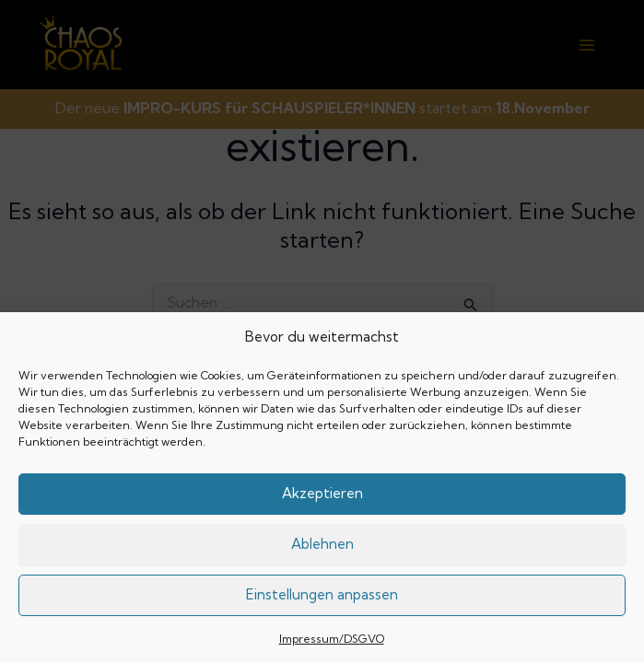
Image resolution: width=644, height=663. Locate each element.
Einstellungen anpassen (322, 594)
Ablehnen (322, 544)
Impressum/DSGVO (332, 639)
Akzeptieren (322, 493)
